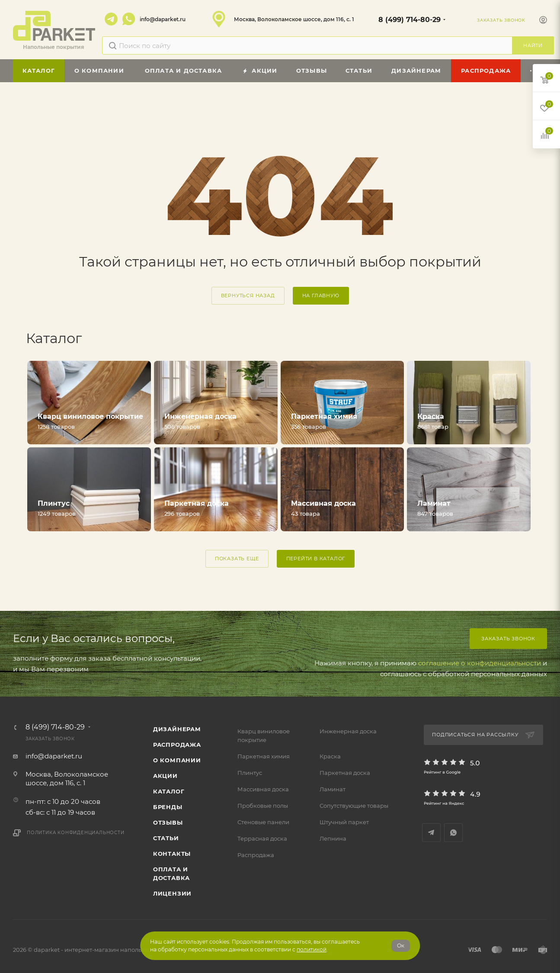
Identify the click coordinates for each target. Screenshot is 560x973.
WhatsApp (129, 19)
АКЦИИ (165, 776)
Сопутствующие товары (354, 806)
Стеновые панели (263, 822)
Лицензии (172, 893)
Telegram (111, 19)
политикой (312, 949)
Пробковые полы (263, 806)
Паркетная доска (345, 773)
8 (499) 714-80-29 (410, 20)
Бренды (168, 807)
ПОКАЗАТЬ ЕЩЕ (237, 559)
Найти (533, 45)
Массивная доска (263, 789)
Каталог (169, 791)
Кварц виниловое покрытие (264, 735)
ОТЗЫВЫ (168, 822)
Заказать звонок (508, 639)
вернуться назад (248, 295)
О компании (177, 760)
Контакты (172, 854)
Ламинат (333, 789)
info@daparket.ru (163, 19)
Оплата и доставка (171, 873)
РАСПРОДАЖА (177, 745)
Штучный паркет (344, 822)
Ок (401, 946)
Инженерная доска (348, 731)
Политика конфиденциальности (76, 833)
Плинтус (250, 773)
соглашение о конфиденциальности (480, 663)
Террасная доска (262, 838)
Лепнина (333, 838)
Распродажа (256, 855)
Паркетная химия (264, 756)
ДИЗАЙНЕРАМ (177, 729)
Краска (330, 756)
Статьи (166, 838)
